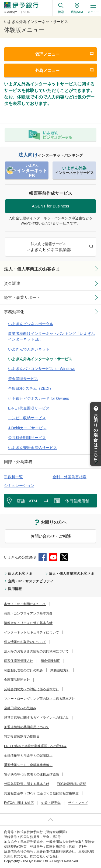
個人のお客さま (20, 574)
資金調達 (12, 283)
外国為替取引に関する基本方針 (27, 784)
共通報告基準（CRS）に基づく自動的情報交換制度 (41, 793)
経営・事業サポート (22, 297)
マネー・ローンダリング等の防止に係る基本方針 (40, 699)
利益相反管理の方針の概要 (23, 670)
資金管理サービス (23, 379)
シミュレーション (19, 486)
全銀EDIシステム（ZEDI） (31, 388)
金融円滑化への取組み (20, 708)
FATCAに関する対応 (19, 803)
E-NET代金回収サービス (29, 408)
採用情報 (15, 589)
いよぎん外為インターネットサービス (40, 359)
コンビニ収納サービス (27, 418)
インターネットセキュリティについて (32, 632)
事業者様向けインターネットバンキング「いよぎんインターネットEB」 (51, 336)
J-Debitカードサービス (27, 428)
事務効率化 (14, 312)
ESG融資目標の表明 (72, 784)
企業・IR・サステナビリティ (31, 581)
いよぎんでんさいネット (29, 349)
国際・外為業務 (18, 462)
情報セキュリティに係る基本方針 (28, 623)
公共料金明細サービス (27, 438)
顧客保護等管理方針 (19, 661)
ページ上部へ (50, 819)
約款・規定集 (51, 803)
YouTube (53, 557)
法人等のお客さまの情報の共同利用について (36, 651)
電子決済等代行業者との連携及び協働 (32, 774)
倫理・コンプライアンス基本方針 (28, 613)
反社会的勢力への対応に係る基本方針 (32, 689)
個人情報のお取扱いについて (25, 642)
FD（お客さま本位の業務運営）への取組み (35, 746)
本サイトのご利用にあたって (25, 604)
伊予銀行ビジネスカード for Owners (39, 398)
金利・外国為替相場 (69, 477)
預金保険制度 (50, 661)
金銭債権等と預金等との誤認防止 (28, 755)
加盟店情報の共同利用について (27, 727)
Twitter (64, 557)
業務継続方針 (60, 670)
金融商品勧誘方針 (17, 680)
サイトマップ (78, 803)
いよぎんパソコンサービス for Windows (42, 369)
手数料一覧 (13, 477)
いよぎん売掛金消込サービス (33, 448)
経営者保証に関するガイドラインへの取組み (36, 718)
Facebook (43, 557)
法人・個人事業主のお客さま (32, 269)
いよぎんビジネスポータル (31, 324)
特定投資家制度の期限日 (22, 737)
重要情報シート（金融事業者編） (28, 765)
